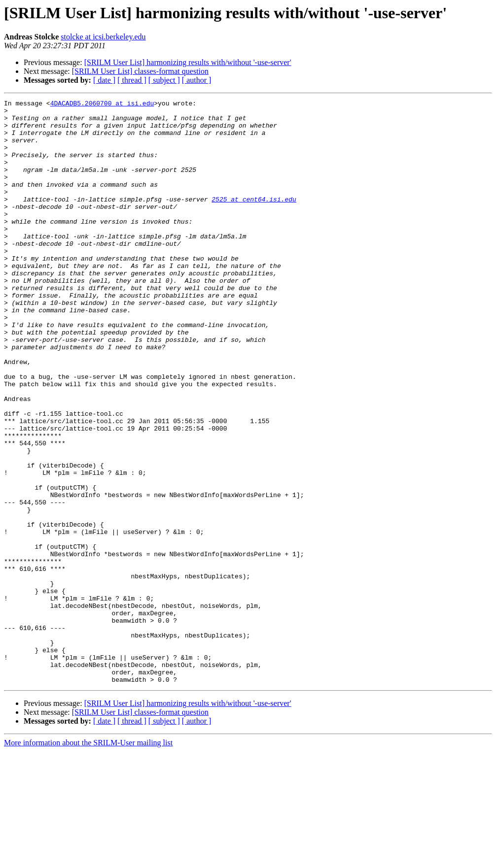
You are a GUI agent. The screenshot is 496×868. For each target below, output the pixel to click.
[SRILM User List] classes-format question (140, 71)
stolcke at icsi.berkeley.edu (103, 37)
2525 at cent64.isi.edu (254, 220)
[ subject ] (164, 80)
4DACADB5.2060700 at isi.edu (102, 104)
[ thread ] (132, 80)
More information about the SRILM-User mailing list (88, 859)
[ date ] (104, 80)
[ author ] (197, 80)
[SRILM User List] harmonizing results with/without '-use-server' (188, 62)
